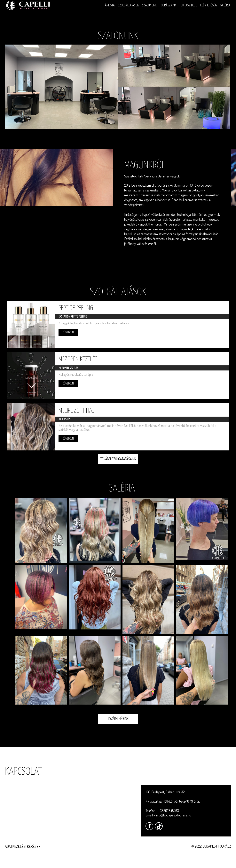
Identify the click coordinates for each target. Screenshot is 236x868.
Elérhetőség (209, 5)
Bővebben (69, 332)
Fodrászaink (168, 5)
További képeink (118, 723)
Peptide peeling (77, 308)
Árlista (110, 5)
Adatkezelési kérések (23, 846)
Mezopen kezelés (79, 361)
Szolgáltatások (128, 5)
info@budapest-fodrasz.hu (173, 815)
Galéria (225, 5)
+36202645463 (169, 811)
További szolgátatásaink (118, 463)
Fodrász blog (188, 5)
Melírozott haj (78, 413)
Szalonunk (149, 5)
